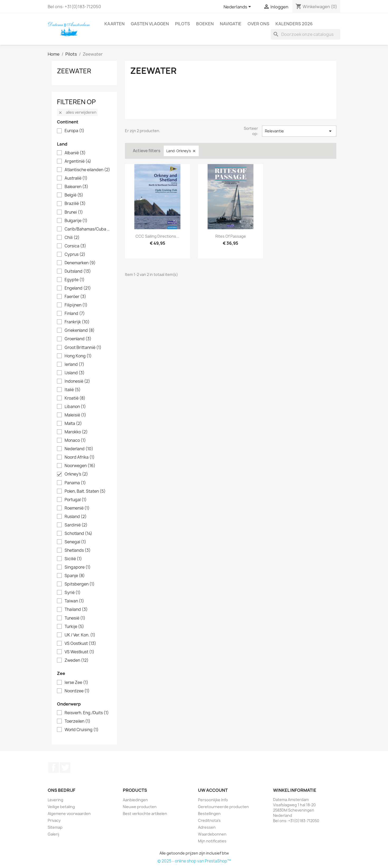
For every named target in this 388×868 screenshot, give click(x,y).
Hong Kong (78, 356)
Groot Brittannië (83, 348)
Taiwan (74, 601)
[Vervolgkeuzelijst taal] (238, 7)
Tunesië (75, 618)
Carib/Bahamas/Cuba (88, 229)
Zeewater (74, 71)
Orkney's (76, 474)
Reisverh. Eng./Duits (87, 713)
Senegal (75, 542)
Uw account (213, 790)
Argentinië (78, 161)
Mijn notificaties (212, 841)
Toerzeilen (77, 721)
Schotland (78, 534)
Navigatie (231, 24)
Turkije (74, 627)
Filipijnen (76, 305)
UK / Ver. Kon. (80, 635)
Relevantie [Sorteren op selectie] (299, 131)
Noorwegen (80, 466)
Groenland (78, 339)
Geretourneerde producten (223, 807)
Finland (75, 314)
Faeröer (75, 297)
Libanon (75, 407)
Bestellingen (209, 814)
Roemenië (77, 508)
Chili (72, 238)
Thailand (76, 610)
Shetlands (78, 550)
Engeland (78, 288)
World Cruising (82, 730)
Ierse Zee (76, 683)
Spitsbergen (80, 584)
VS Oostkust (80, 644)
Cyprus (75, 255)
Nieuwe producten (140, 807)
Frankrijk (77, 322)
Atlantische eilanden (87, 170)
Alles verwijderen (77, 112)
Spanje (75, 576)
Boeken (205, 24)
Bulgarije (76, 221)
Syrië (73, 593)
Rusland (76, 517)
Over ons (258, 24)
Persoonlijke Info (213, 800)
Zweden (77, 660)
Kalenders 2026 (294, 24)
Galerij (54, 834)
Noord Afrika (80, 457)
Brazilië (75, 204)
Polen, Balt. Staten (85, 491)
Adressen (207, 827)
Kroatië (75, 398)
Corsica (75, 246)
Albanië (75, 153)
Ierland (74, 365)
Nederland (79, 449)
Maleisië (75, 415)
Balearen (76, 187)
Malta (73, 424)
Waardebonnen (212, 834)
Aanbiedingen (135, 800)
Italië (73, 390)
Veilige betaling (61, 807)
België (74, 195)
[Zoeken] (305, 34)
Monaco (75, 440)
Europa (74, 131)
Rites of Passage (231, 236)
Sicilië (73, 559)
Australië (76, 178)
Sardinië (76, 525)
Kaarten (115, 24)
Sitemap (55, 827)
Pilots (183, 24)
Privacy (54, 820)
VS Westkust (79, 652)
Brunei (74, 212)
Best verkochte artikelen (145, 814)
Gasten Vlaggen (150, 24)
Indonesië (77, 381)
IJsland (75, 373)
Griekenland (80, 330)
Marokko (76, 432)
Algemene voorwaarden (69, 814)
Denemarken (80, 263)
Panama (75, 483)
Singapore (78, 567)
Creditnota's (209, 820)
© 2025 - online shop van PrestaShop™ (194, 861)
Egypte (75, 280)
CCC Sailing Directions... (157, 236)
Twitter (65, 768)
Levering (55, 800)
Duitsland (78, 271)
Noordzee (77, 691)
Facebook (54, 768)
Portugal (76, 500)
